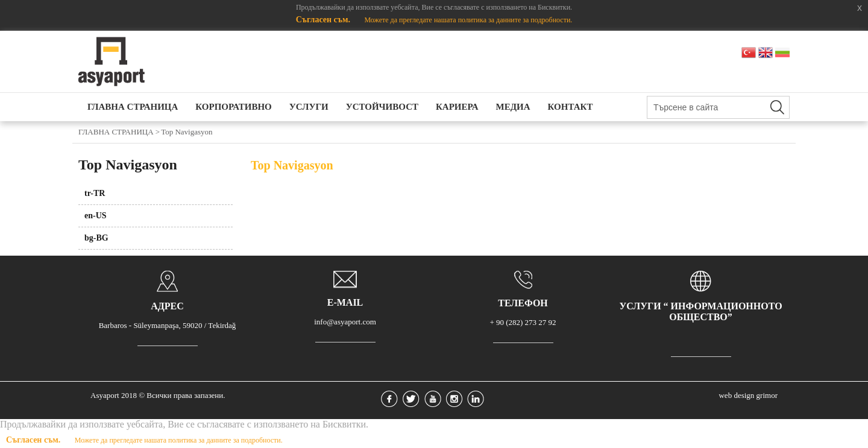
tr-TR (95, 193)
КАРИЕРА (457, 107)
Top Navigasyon (187, 132)
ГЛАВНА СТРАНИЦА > (119, 132)
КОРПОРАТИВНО (233, 107)
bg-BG (96, 238)
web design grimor (748, 395)
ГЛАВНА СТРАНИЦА (133, 107)
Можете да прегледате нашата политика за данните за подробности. (468, 20)
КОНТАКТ (571, 107)
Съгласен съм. (324, 20)
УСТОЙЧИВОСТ (382, 107)
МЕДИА (513, 107)
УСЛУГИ (309, 107)
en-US (96, 216)
